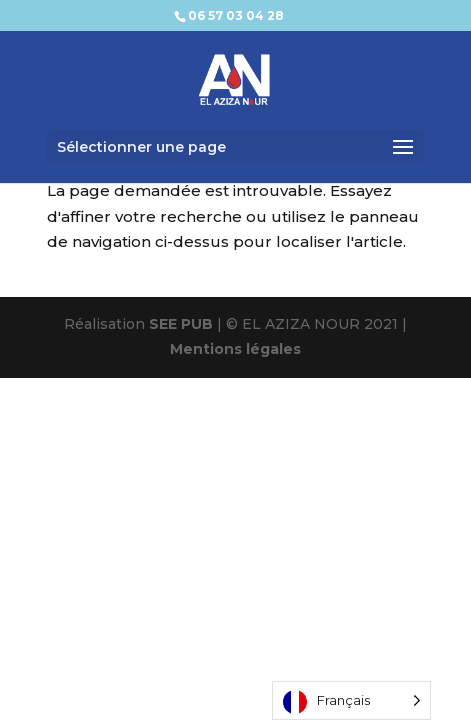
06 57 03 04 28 (236, 15)
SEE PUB (181, 324)
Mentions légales (235, 349)
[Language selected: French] (351, 700)
